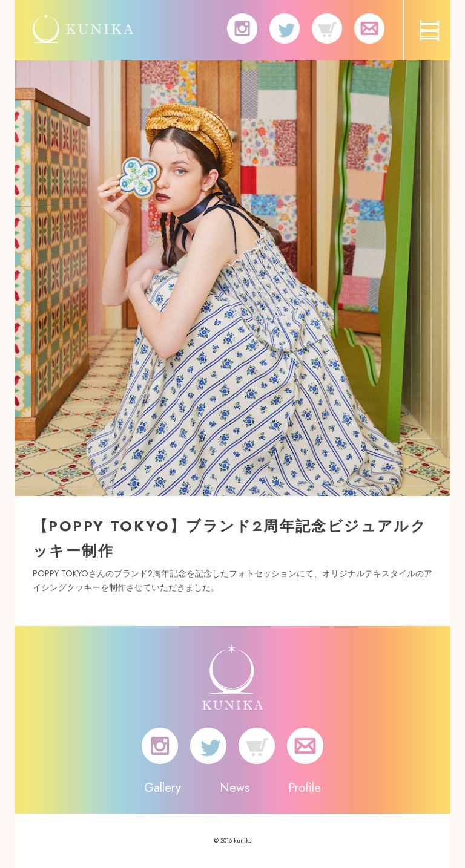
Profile (305, 788)
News (235, 788)
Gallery (163, 788)
